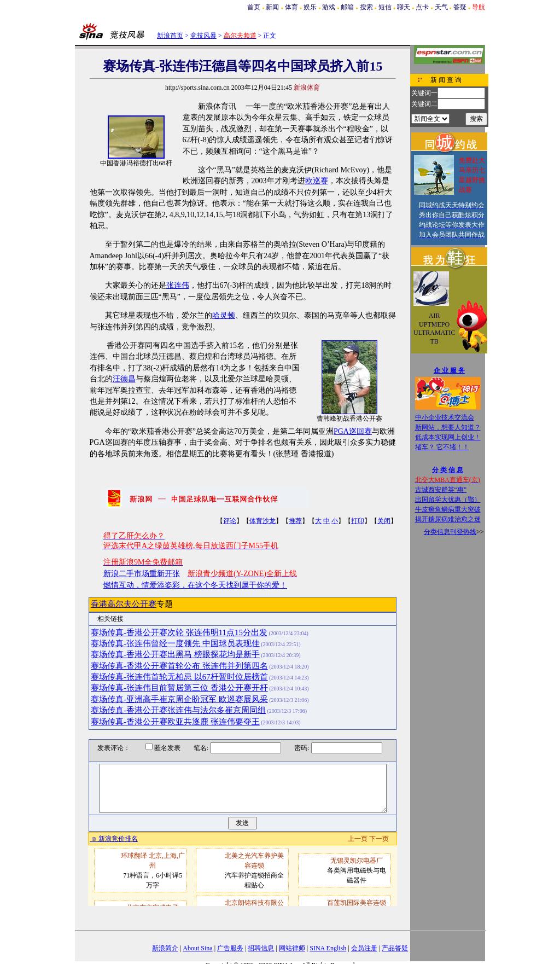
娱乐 (310, 7)
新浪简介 (165, 948)
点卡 (422, 7)
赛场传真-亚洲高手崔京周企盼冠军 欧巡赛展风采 (179, 699)
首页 (254, 7)
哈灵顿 (224, 315)
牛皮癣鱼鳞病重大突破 (448, 509)
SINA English (328, 948)
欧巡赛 (317, 181)
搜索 (366, 7)
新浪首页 (170, 36)
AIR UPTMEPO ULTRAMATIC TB (434, 329)
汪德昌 (124, 379)
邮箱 (347, 7)
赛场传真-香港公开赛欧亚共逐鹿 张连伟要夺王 (175, 722)
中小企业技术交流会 (445, 417)
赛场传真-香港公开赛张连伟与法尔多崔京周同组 (178, 710)
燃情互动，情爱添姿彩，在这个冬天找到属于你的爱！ (195, 585)
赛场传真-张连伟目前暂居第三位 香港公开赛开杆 (179, 688)
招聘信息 (261, 948)
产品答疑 (395, 948)
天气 (441, 7)
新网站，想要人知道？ (448, 427)
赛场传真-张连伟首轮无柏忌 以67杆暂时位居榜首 (179, 677)
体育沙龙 (262, 521)
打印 (358, 521)
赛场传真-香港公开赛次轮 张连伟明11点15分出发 (179, 632)
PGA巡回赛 (353, 431)
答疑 (460, 7)
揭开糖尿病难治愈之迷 (448, 519)
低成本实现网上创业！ (448, 437)
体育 (291, 7)
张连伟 (178, 285)
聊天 (404, 7)
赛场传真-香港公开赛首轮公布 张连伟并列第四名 (179, 666)
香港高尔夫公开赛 (124, 604)
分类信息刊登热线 (450, 532)
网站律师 (292, 948)
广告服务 (230, 948)
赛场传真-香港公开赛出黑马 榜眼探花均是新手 (175, 654)
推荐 (295, 521)
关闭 (384, 521)
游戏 (329, 7)
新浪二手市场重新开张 (142, 574)
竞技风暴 (203, 36)
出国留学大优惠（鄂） (448, 500)
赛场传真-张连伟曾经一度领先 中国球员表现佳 (175, 643)
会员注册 (364, 948)
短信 (385, 7)
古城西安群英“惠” (441, 490)
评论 (230, 521)
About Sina (197, 948)
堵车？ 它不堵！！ (442, 447)
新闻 (272, 7)
